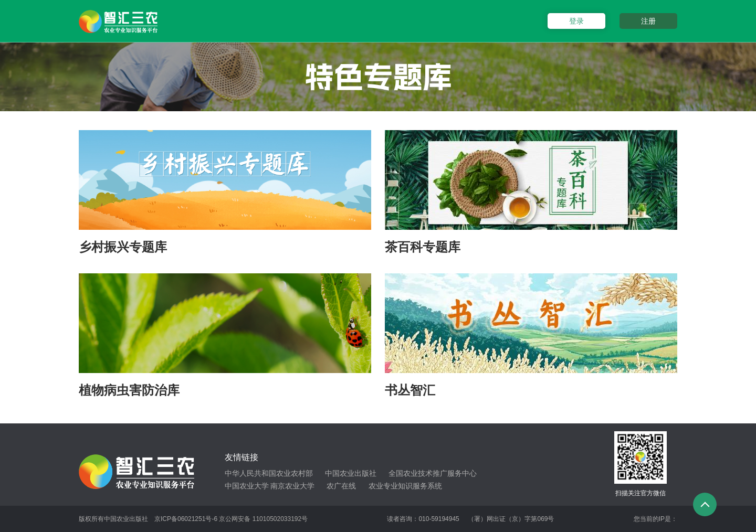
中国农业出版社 (351, 473)
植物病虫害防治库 (129, 390)
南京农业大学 (292, 486)
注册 (648, 21)
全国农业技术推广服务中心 (433, 473)
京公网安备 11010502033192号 (263, 519)
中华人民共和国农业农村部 (269, 473)
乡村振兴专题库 (123, 247)
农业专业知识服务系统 (405, 486)
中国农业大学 (247, 486)
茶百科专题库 (423, 247)
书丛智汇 (410, 390)
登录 (576, 21)
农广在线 (341, 486)
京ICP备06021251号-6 (186, 519)
